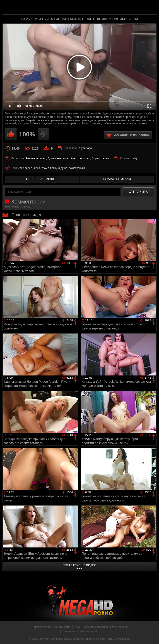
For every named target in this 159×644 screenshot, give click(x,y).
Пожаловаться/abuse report (80, 631)
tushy (134, 158)
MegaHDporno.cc (89, 8)
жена (37, 168)
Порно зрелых (100, 158)
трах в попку (49, 168)
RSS (77, 627)
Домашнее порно (58, 158)
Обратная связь (41, 627)
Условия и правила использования (106, 627)
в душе (63, 168)
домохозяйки (77, 168)
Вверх (152, 636)
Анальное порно (36, 158)
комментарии (117, 179)
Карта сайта (63, 627)
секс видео (25, 168)
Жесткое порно (80, 158)
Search (151, 7)
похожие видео (42, 179)
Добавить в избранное (132, 135)
